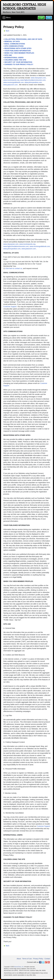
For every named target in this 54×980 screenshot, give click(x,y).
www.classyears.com (38, 78)
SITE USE (8, 55)
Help (49, 18)
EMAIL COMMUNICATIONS (15, 44)
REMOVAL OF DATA (12, 41)
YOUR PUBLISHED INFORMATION (18, 51)
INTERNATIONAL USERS (14, 58)
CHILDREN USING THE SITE (15, 60)
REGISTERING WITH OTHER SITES (18, 48)
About (19, 959)
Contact (47, 959)
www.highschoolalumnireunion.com (33, 80)
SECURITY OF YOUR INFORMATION (18, 62)
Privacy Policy (38, 959)
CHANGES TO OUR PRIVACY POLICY (19, 64)
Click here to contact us (14, 268)
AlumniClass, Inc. (19, 967)
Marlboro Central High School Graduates (24, 7)
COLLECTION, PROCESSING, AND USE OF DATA (23, 39)
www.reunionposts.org (11, 80)
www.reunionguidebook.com (13, 82)
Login (41, 18)
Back (7, 31)
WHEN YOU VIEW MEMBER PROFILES (19, 53)
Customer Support (10, 307)
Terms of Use (27, 959)
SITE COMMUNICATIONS (14, 46)
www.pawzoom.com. (11, 85)
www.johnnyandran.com (33, 82)
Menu (6, 18)
